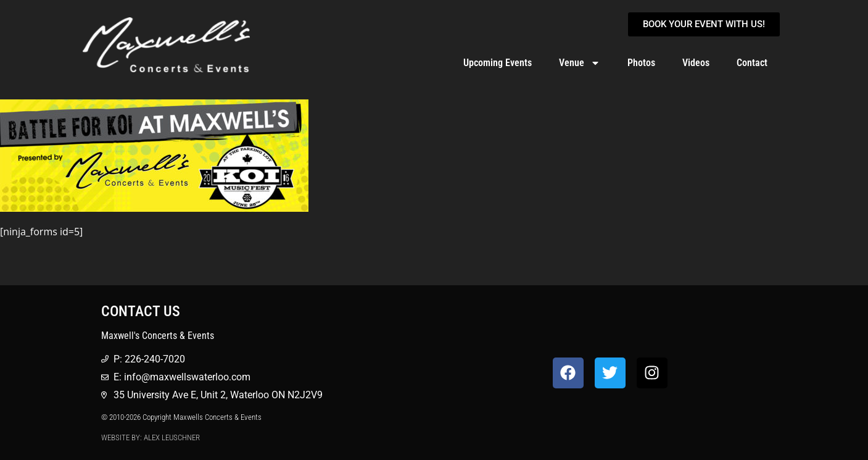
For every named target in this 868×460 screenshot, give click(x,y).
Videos (696, 63)
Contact (752, 63)
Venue (580, 63)
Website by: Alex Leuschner (151, 437)
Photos (641, 63)
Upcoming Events (498, 63)
